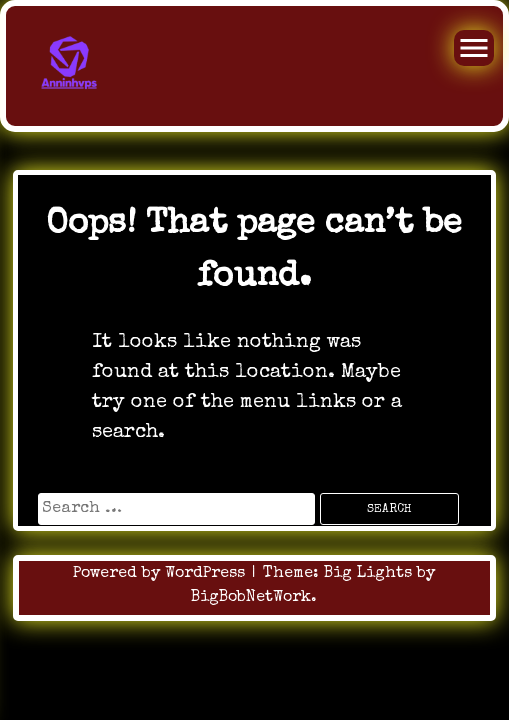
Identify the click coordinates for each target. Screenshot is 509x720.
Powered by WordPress (161, 574)
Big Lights (368, 574)
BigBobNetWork (251, 598)
